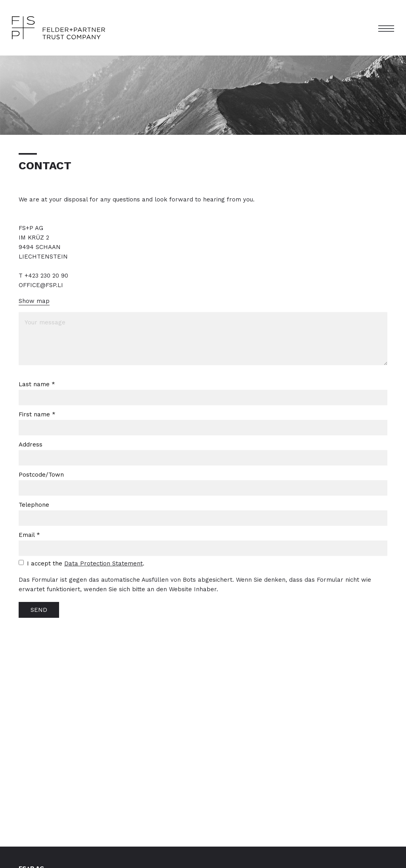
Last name (37, 384)
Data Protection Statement (103, 563)
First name (37, 414)
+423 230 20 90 (46, 276)
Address (31, 445)
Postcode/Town (41, 475)
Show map (34, 301)
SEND (39, 610)
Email (29, 535)
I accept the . (86, 563)
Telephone (34, 505)
